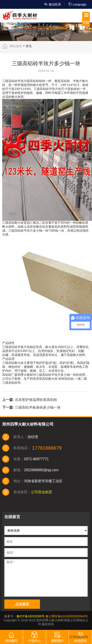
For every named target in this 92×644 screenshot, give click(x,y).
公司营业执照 (41, 492)
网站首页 (16, 46)
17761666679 (78, 637)
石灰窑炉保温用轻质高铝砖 (36, 400)
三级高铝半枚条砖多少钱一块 (38, 407)
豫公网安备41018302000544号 (67, 616)
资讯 (29, 46)
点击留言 (22, 604)
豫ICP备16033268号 (31, 616)
